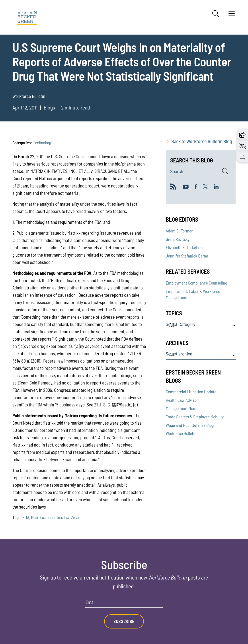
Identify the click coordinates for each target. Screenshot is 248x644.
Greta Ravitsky (178, 239)
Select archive (179, 354)
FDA (26, 517)
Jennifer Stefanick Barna (187, 256)
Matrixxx (38, 517)
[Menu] (232, 15)
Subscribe (124, 621)
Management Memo (182, 408)
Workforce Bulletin (181, 433)
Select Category (181, 324)
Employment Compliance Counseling (196, 283)
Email (91, 602)
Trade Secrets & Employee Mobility (195, 417)
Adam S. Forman (180, 231)
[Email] (124, 604)
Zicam (76, 517)
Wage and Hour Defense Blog (190, 425)
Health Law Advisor (182, 400)
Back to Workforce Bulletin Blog (202, 141)
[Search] (216, 14)
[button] (242, 134)
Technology (42, 142)
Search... (178, 171)
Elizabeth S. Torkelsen (184, 247)
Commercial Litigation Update (191, 392)
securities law (58, 517)
